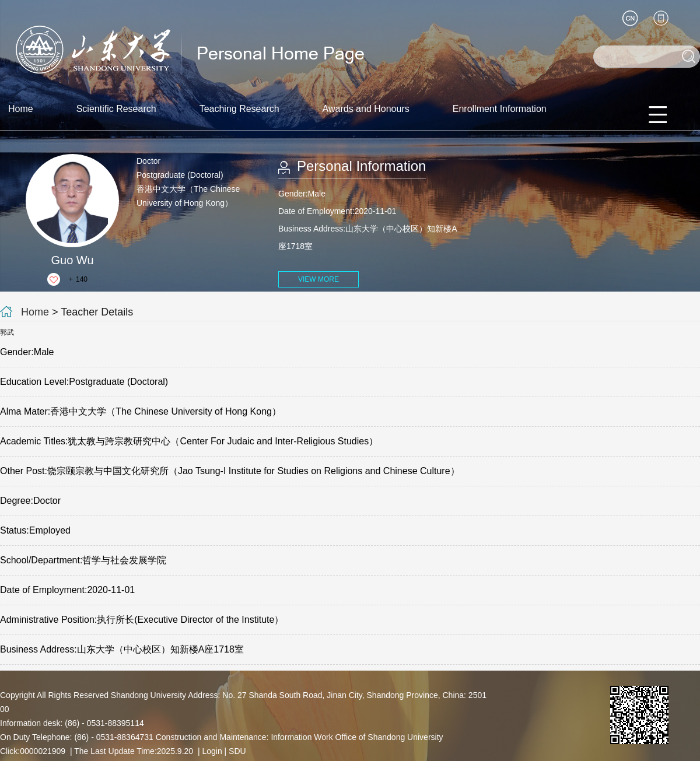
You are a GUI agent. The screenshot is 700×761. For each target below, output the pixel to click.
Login (212, 751)
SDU (237, 751)
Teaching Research (239, 109)
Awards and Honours (366, 109)
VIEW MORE (318, 279)
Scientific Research (116, 109)
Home (21, 109)
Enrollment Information (500, 109)
